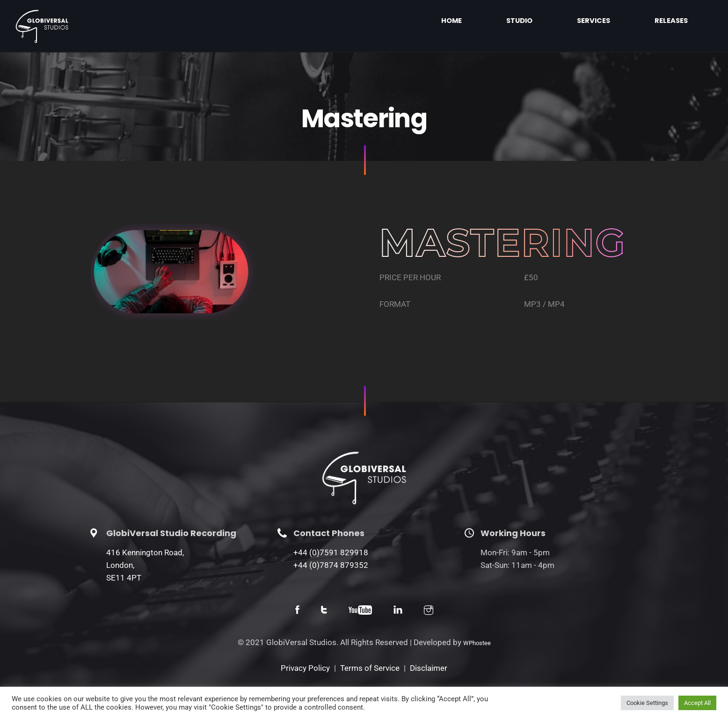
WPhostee (477, 643)
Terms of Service (370, 668)
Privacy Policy (305, 668)
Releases (684, 21)
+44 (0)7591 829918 (331, 552)
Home (535, 21)
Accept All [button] (697, 703)
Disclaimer (429, 668)
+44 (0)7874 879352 (331, 565)
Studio (580, 21)
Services (630, 21)
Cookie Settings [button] (647, 703)
